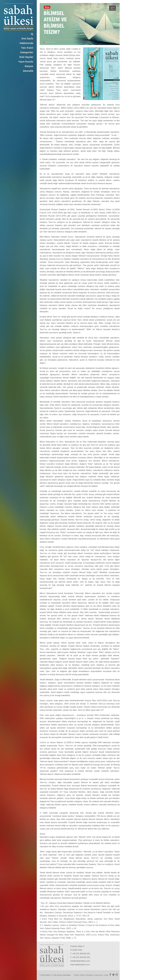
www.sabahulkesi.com (80, 965)
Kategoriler (27, 52)
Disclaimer (90, 975)
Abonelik (28, 71)
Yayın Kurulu (26, 62)
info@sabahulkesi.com (80, 961)
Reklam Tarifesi (79, 975)
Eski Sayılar (26, 57)
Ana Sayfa (27, 39)
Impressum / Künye (102, 975)
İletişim (29, 66)
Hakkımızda (26, 43)
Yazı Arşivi (27, 48)
